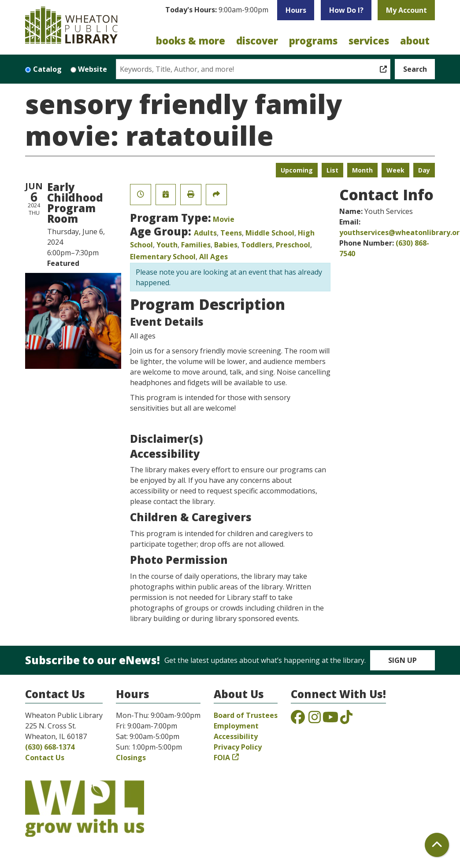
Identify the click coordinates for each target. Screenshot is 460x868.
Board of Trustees (246, 715)
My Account (406, 10)
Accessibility (236, 736)
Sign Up (402, 660)
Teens (231, 233)
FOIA (222, 758)
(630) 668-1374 (50, 747)
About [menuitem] (415, 40)
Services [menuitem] (369, 40)
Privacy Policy (238, 747)
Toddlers (257, 245)
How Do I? (346, 10)
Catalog (47, 69)
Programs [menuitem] (313, 40)
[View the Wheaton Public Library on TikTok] (346, 720)
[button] (217, 12)
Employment (236, 726)
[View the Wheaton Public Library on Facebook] (298, 720)
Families (196, 245)
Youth (167, 245)
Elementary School (163, 257)
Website (93, 69)
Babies (226, 245)
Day (424, 170)
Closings (131, 758)
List (332, 170)
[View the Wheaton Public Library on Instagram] (315, 720)
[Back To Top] (437, 845)
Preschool (293, 245)
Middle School (270, 233)
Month (362, 170)
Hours (296, 10)
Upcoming (297, 170)
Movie (224, 219)
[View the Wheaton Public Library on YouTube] (330, 720)
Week (395, 170)
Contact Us (45, 758)
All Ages (213, 257)
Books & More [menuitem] (191, 40)
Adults (205, 233)
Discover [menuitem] (257, 40)
